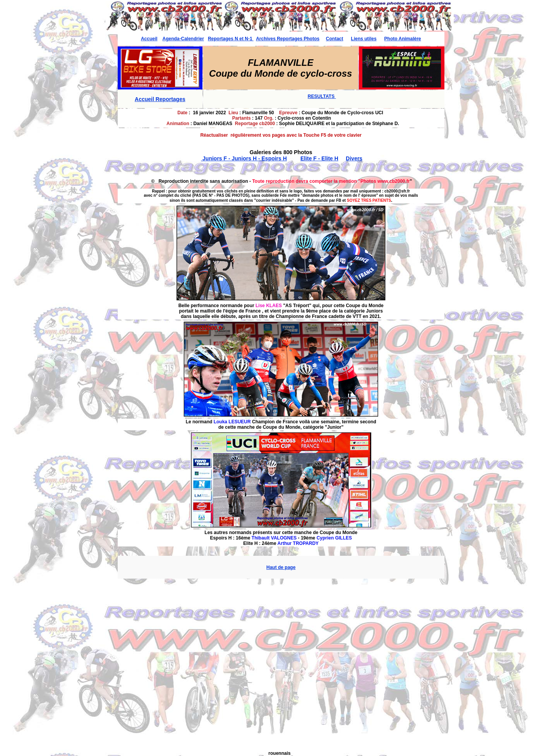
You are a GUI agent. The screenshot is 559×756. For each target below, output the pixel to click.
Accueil (149, 39)
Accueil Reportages (160, 99)
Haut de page (281, 567)
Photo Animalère (403, 39)
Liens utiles (364, 39)
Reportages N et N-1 (231, 39)
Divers (354, 158)
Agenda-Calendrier (183, 39)
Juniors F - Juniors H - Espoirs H (244, 158)
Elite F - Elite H (319, 158)
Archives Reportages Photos (288, 39)
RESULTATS (322, 96)
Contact (335, 39)
